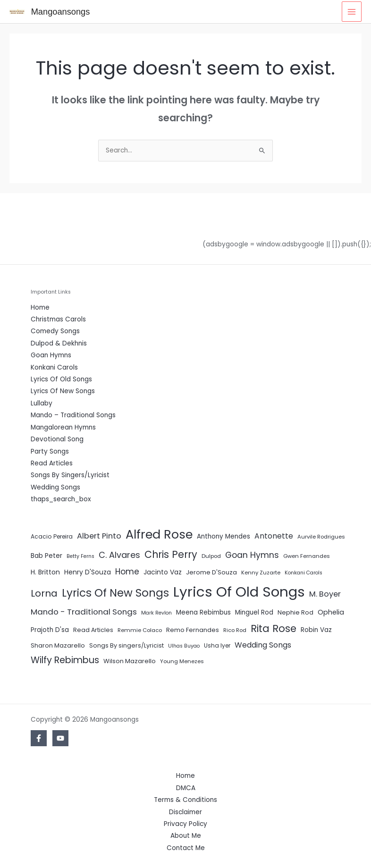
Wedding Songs (55, 487)
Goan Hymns (51, 355)
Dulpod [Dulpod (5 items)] (211, 556)
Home (40, 308)
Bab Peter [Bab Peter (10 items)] (46, 556)
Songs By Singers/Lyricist (70, 475)
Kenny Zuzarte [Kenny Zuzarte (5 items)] (261, 573)
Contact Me (186, 848)
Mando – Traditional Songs (73, 415)
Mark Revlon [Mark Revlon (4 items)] (156, 613)
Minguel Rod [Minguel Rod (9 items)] (254, 612)
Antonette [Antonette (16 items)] (274, 536)
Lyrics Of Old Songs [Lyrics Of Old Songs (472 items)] (239, 592)
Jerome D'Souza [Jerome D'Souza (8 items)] (211, 572)
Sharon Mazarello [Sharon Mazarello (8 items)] (58, 645)
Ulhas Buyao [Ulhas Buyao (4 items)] (184, 646)
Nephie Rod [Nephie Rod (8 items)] (295, 612)
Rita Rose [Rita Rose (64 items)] (274, 628)
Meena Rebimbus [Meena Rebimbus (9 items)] (203, 612)
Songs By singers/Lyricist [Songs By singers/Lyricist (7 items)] (126, 645)
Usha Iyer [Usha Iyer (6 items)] (217, 645)
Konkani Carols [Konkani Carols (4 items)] (304, 573)
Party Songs (50, 451)
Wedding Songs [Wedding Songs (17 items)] (263, 645)
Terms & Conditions (185, 800)
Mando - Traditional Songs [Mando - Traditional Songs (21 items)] (84, 612)
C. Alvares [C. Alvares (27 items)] (119, 555)
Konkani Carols (54, 367)
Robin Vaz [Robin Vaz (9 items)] (316, 630)
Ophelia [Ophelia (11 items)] (331, 612)
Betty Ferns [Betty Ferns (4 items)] (80, 556)
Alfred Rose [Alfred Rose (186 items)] (159, 534)
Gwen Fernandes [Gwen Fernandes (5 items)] (307, 556)
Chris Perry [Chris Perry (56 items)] (171, 554)
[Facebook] (39, 738)
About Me (186, 836)
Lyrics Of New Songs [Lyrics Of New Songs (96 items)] (115, 593)
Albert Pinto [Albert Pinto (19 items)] (99, 536)
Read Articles (52, 463)
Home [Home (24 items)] (127, 572)
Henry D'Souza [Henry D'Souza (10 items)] (88, 572)
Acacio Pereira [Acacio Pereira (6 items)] (52, 536)
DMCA (186, 788)
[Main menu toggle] (352, 12)
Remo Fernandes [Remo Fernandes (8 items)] (193, 630)
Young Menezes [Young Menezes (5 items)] (182, 661)
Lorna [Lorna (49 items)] (44, 593)
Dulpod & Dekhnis (59, 343)
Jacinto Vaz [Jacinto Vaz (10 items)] (163, 572)
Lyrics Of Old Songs (61, 379)
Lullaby (42, 403)
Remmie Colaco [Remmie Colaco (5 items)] (140, 630)
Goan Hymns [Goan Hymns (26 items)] (252, 555)
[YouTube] (60, 738)
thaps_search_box (61, 499)
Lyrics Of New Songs (63, 391)
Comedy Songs (55, 331)
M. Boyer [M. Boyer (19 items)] (325, 594)
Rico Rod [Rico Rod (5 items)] (235, 630)
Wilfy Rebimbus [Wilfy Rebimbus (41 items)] (65, 660)
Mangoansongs (61, 12)
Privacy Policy (185, 824)
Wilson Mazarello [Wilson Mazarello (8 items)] (130, 661)
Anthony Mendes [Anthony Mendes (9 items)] (223, 536)
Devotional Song (57, 439)
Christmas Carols (58, 319)
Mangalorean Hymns (63, 427)
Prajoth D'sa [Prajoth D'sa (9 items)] (50, 630)
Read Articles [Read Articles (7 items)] (93, 630)
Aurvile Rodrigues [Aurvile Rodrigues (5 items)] (321, 537)
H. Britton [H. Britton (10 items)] (45, 572)
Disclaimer (185, 812)
